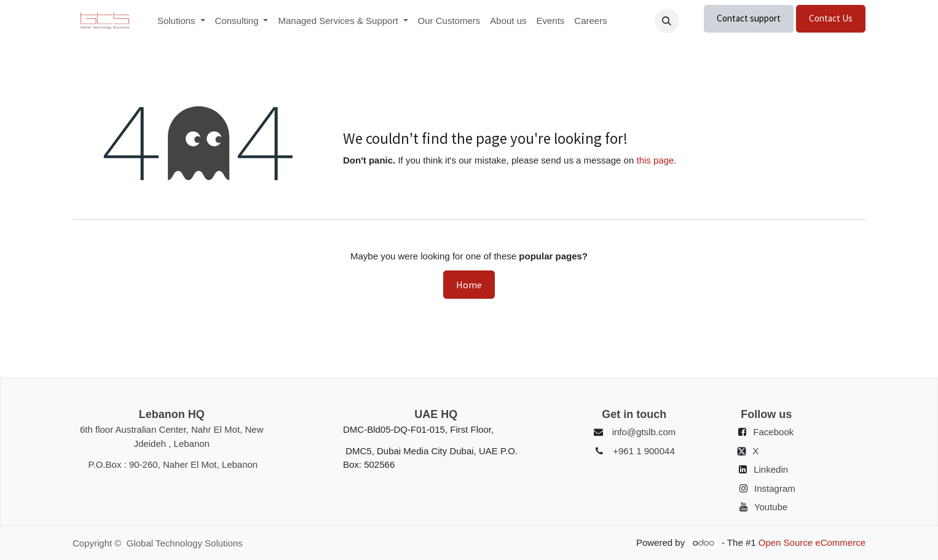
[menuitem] (181, 21)
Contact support (749, 18)
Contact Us (831, 18)
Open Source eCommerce (812, 542)
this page (655, 160)
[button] (667, 21)
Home (469, 285)
